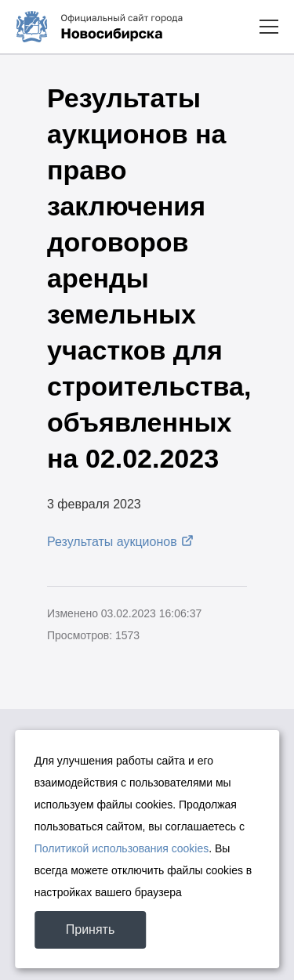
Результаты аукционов (112, 542)
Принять (91, 929)
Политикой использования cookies (122, 848)
